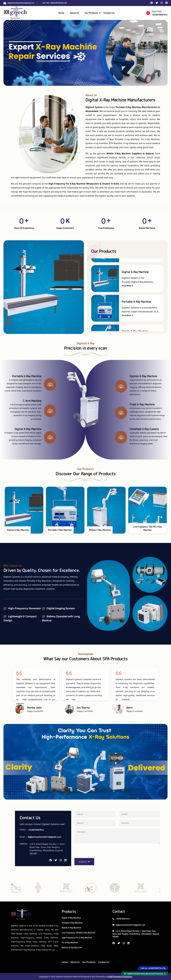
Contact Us (109, 13)
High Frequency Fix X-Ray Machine (77, 938)
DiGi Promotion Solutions (120, 977)
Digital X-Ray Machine (71, 918)
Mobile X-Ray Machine (71, 928)
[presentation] (95, 852)
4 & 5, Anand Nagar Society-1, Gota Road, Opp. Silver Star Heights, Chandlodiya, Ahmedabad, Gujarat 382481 (136, 934)
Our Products (91, 13)
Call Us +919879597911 (153, 968)
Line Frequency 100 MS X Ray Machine (78, 933)
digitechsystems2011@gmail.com (21, 3)
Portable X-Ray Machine (72, 923)
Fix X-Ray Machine (70, 943)
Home (61, 13)
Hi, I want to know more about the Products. (145, 974)
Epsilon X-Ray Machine (72, 948)
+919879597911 (160, 15)
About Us (74, 13)
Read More (126, 286)
